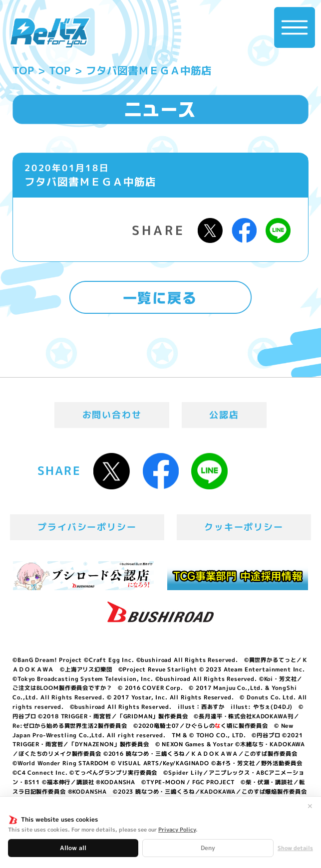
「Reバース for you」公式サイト (50, 33)
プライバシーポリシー (87, 527)
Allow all (73, 848)
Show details (295, 848)
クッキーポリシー (244, 527)
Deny (208, 848)
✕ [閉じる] (310, 806)
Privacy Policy (177, 830)
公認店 (224, 415)
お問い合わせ (112, 415)
